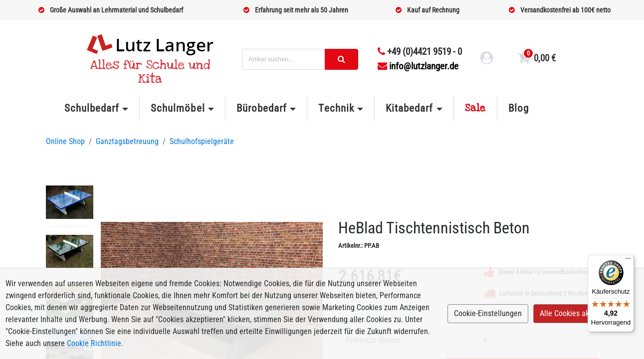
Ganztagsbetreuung (127, 141)
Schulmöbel (178, 108)
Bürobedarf (262, 108)
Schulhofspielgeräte (202, 141)
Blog (519, 108)
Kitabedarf (409, 108)
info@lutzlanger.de (418, 66)
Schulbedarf (92, 108)
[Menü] (628, 261)
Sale (475, 108)
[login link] (487, 59)
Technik (336, 108)
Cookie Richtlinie (94, 343)
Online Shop (65, 141)
